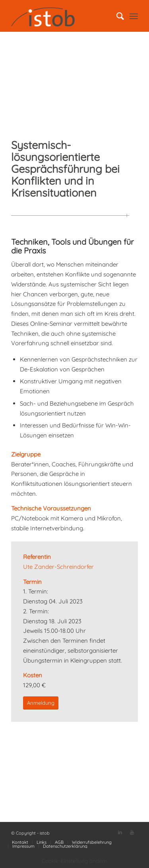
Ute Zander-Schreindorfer (58, 567)
